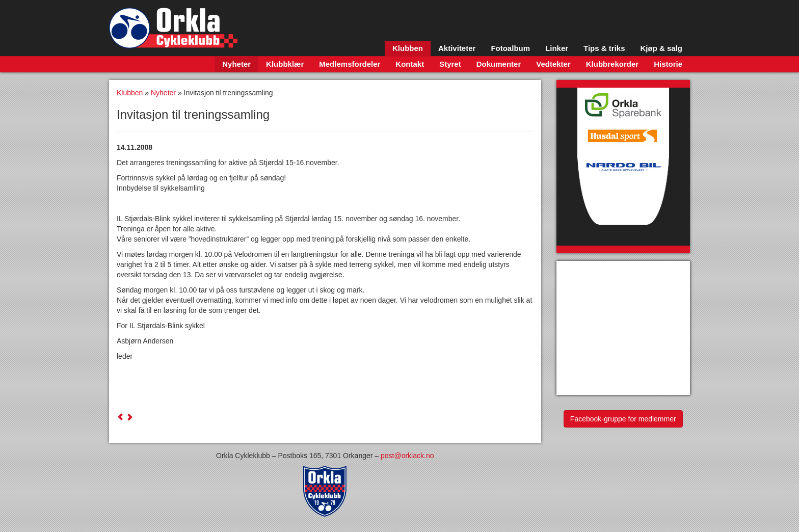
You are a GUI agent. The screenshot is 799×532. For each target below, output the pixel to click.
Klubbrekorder (612, 64)
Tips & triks (604, 48)
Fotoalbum (510, 48)
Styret (450, 64)
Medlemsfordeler (350, 64)
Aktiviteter (457, 48)
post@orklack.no (407, 456)
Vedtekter (553, 64)
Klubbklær (285, 64)
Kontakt (410, 64)
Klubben (408, 48)
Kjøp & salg (661, 48)
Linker (557, 48)
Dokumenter (499, 64)
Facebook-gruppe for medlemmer (623, 419)
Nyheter (236, 64)
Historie (668, 64)
